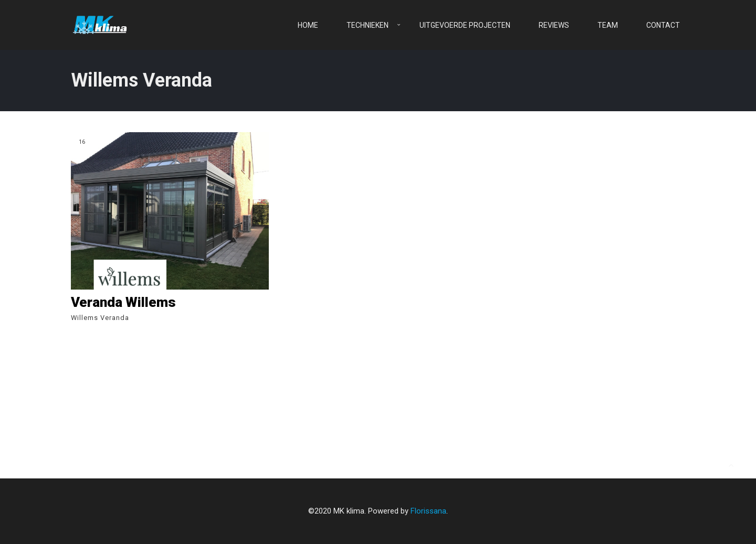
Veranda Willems (123, 302)
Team (608, 25)
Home (308, 25)
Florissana (428, 511)
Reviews (554, 25)
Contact (663, 25)
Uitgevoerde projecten (465, 25)
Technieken (367, 25)
